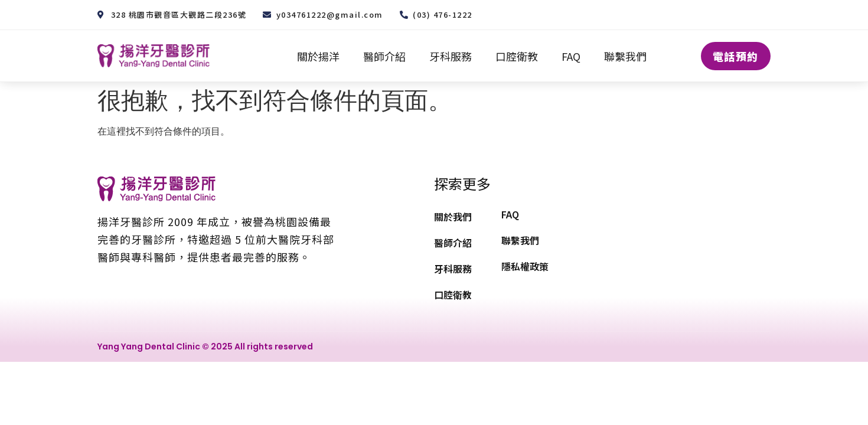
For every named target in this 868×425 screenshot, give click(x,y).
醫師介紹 (384, 56)
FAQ (571, 56)
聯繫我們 (625, 56)
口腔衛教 (517, 56)
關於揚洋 (318, 56)
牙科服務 (451, 56)
